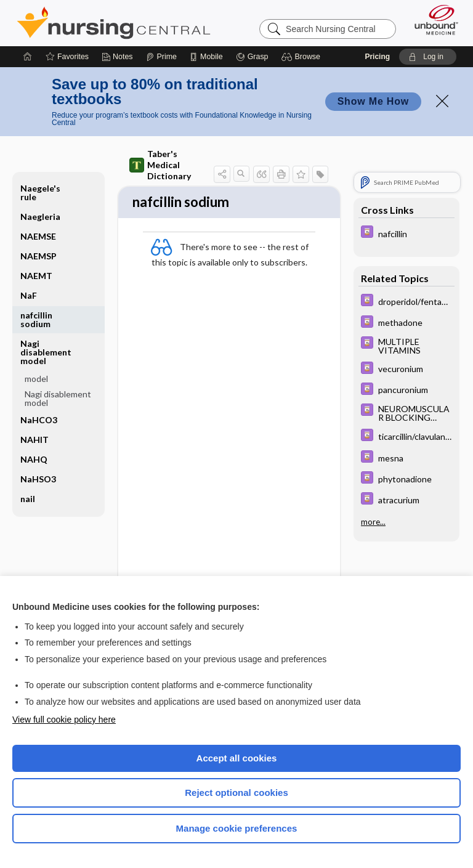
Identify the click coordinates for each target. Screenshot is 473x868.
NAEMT (36, 276)
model (36, 379)
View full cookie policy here (64, 720)
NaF (29, 295)
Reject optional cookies (236, 793)
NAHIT (34, 440)
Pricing (377, 57)
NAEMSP (38, 256)
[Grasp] (252, 57)
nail (28, 499)
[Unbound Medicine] (432, 20)
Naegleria (40, 217)
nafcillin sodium (36, 319)
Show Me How (373, 101)
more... (373, 522)
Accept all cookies (237, 758)
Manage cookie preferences (237, 828)
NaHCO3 (39, 420)
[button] (303, 57)
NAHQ (34, 459)
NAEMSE (38, 236)
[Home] (28, 57)
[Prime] (161, 57)
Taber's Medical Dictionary (160, 165)
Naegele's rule (40, 193)
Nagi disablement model (46, 352)
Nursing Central (114, 23)
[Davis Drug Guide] (406, 233)
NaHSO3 (38, 479)
